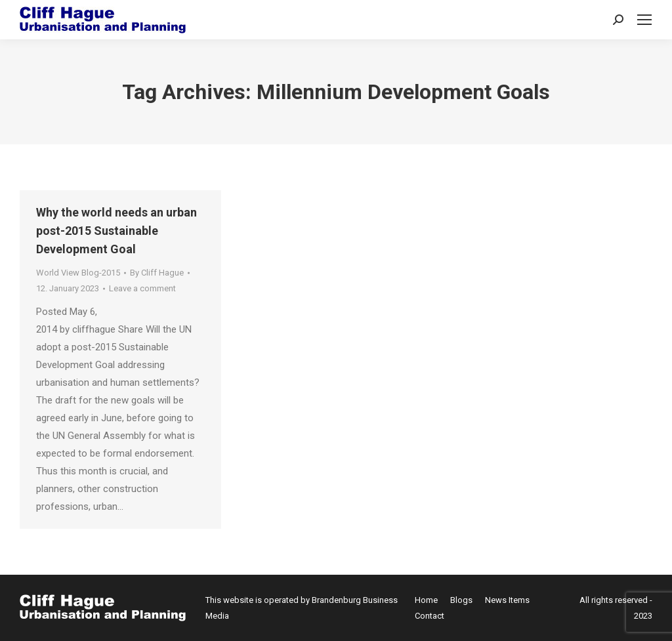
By (157, 273)
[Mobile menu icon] (644, 20)
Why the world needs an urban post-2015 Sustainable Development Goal (116, 231)
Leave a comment (142, 288)
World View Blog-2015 (78, 273)
